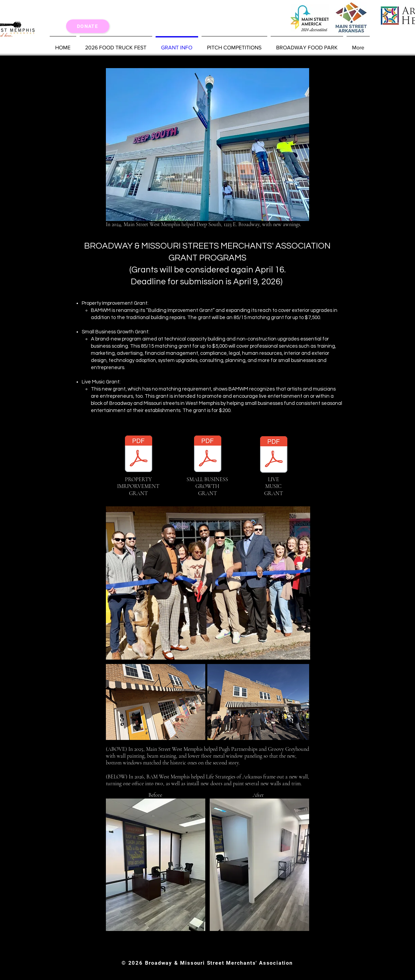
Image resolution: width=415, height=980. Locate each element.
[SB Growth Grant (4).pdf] (208, 455)
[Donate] (88, 26)
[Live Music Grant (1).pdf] (274, 459)
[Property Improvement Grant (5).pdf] (139, 455)
